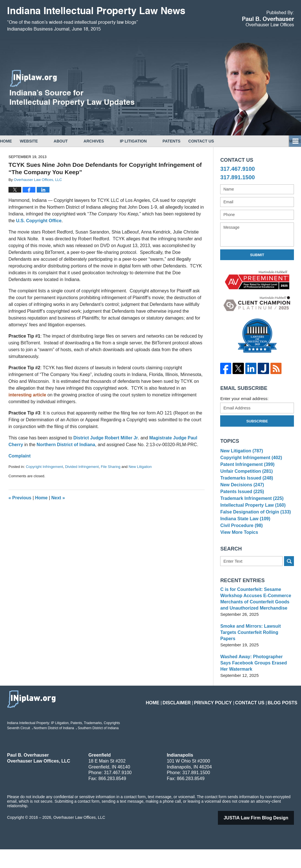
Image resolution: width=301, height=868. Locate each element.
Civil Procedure (240, 548)
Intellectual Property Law (251, 521)
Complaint (20, 456)
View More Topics (238, 556)
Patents (187, 141)
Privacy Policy (224, 718)
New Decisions (241, 495)
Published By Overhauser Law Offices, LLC (268, 19)
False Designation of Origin (253, 530)
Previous (20, 498)
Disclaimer (193, 718)
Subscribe (257, 421)
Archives (110, 141)
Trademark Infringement (250, 513)
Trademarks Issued (245, 486)
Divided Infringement (82, 467)
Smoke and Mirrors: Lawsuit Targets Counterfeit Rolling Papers (257, 654)
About (77, 141)
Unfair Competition (245, 478)
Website (45, 141)
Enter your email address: (244, 399)
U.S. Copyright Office (39, 221)
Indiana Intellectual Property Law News (96, 19)
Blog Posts (284, 718)
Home (14, 141)
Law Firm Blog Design (263, 836)
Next (58, 498)
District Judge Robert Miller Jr (106, 438)
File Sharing (111, 467)
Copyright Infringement (44, 467)
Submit (257, 255)
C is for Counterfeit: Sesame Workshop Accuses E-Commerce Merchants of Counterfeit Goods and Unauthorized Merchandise (257, 624)
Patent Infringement (246, 469)
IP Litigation (149, 141)
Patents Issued (241, 504)
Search (289, 586)
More (289, 141)
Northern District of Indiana (66, 445)
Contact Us (225, 141)
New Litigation (140, 467)
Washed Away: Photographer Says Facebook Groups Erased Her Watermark (255, 682)
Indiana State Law (244, 539)
